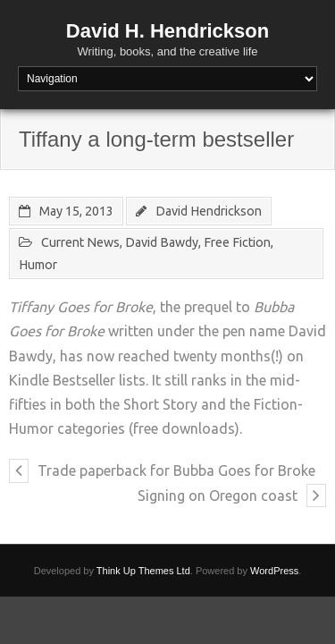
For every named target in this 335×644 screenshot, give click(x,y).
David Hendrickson (209, 211)
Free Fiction (237, 242)
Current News (80, 242)
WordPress (274, 571)
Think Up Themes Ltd (143, 571)
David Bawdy (162, 242)
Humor (38, 265)
